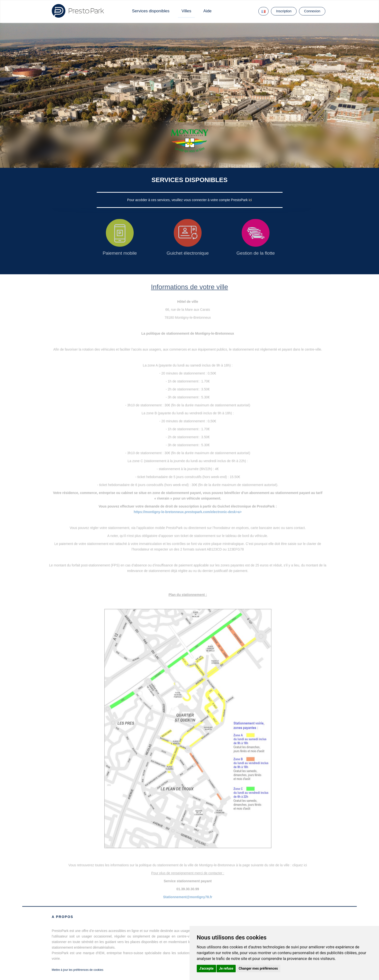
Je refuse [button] (226, 968)
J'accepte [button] (206, 968)
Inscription (284, 11)
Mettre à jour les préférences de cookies (77, 970)
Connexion (312, 11)
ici (250, 200)
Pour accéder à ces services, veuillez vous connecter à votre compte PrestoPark (188, 200)
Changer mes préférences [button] (258, 968)
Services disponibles (151, 11)
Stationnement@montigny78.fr (188, 897)
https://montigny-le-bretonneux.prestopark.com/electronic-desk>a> (188, 512)
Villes (186, 11)
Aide (207, 11)
